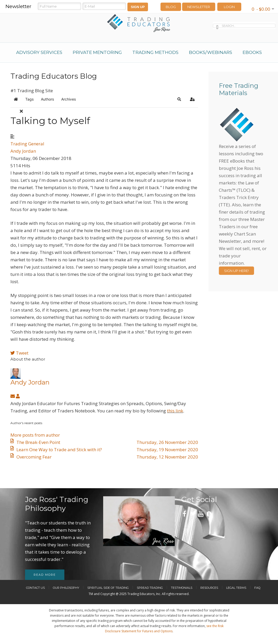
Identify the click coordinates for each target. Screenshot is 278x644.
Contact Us (35, 588)
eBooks (252, 52)
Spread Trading (150, 588)
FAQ (257, 588)
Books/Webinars (211, 52)
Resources (209, 588)
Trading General (27, 144)
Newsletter (199, 7)
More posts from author (35, 435)
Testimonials (182, 588)
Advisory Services (39, 52)
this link (175, 411)
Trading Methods (155, 52)
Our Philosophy (66, 588)
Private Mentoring (97, 52)
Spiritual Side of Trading (108, 588)
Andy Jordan (23, 151)
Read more (45, 575)
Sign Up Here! (236, 271)
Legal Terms (236, 588)
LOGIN (229, 7)
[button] (179, 99)
